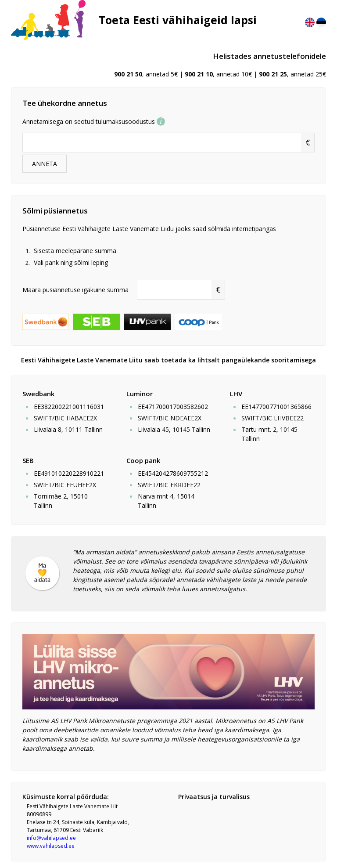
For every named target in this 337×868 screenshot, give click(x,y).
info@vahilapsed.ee (51, 838)
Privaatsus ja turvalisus (214, 797)
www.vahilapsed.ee (51, 846)
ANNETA (45, 164)
